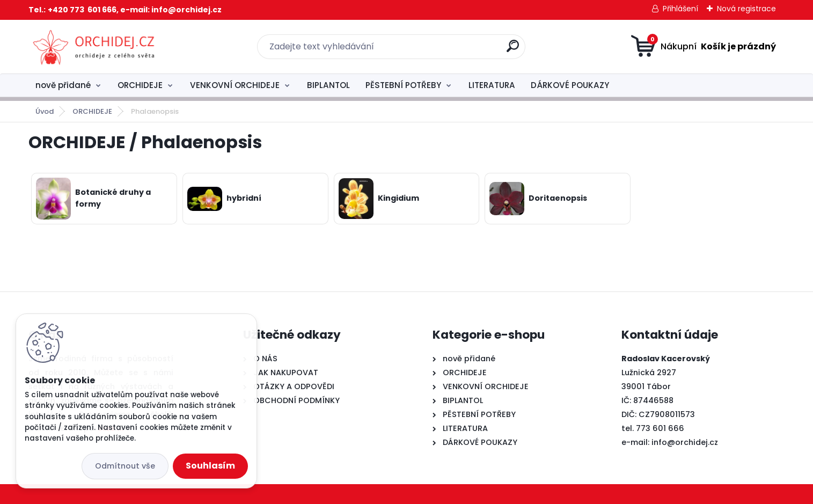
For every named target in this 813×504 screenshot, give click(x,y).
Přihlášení (680, 9)
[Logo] (94, 47)
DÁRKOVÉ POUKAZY (570, 85)
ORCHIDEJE (140, 85)
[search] (513, 50)
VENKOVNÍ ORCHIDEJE (235, 85)
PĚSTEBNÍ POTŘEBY (403, 85)
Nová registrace (746, 9)
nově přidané (63, 85)
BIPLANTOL (328, 85)
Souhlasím (210, 466)
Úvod (45, 111)
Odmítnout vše (125, 466)
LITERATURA (492, 85)
